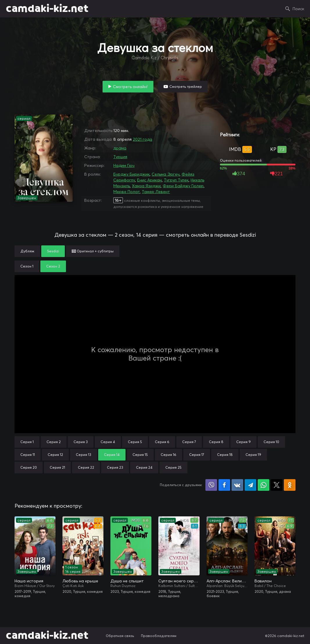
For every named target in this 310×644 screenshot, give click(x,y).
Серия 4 (108, 442)
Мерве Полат (127, 192)
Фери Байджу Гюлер (183, 186)
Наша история (29, 581)
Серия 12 (55, 455)
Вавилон (263, 581)
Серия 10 (271, 442)
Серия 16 (169, 455)
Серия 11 (28, 455)
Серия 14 (112, 455)
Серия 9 (243, 442)
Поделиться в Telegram (250, 485)
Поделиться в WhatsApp (264, 485)
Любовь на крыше (80, 581)
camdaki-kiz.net (47, 9)
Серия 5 (135, 442)
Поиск (298, 9)
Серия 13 (84, 455)
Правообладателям (159, 636)
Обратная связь (120, 636)
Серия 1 (27, 442)
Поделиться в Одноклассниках (290, 485)
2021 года (143, 139)
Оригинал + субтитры (93, 251)
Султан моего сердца (179, 581)
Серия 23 (115, 467)
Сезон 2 (53, 266)
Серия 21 (57, 467)
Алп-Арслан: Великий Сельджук (227, 581)
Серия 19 (253, 455)
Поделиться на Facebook (224, 485)
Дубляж (27, 251)
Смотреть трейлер (186, 86)
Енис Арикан (149, 180)
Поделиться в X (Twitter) (277, 485)
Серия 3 (81, 442)
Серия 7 (189, 442)
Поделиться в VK (237, 485)
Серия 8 (216, 442)
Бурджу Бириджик (131, 174)
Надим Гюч (124, 165)
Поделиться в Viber (211, 485)
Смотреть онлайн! (130, 87)
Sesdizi (53, 251)
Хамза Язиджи (146, 186)
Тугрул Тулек (176, 180)
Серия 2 (54, 442)
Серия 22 (86, 467)
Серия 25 (173, 467)
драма (120, 148)
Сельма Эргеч (166, 174)
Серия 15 (140, 455)
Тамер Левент (156, 192)
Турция (120, 157)
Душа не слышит (127, 581)
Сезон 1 (27, 266)
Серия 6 (162, 442)
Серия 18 (225, 455)
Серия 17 (197, 455)
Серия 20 (29, 467)
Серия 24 (144, 467)
